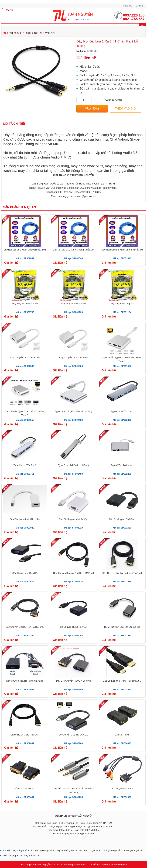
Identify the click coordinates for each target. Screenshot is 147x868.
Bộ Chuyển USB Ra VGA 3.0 (73, 735)
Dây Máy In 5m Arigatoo (122, 304)
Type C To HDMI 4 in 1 (122, 465)
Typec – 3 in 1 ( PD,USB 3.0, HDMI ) (73, 411)
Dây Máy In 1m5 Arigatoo (25, 304)
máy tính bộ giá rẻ (65, 850)
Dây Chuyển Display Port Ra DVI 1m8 (25, 627)
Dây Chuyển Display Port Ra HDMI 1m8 (73, 573)
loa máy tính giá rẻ (29, 856)
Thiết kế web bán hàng (99, 865)
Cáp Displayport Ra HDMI (122, 519)
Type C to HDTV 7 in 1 (25, 465)
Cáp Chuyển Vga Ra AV (122, 789)
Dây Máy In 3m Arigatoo (73, 304)
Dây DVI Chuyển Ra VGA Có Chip (74, 681)
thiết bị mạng (9, 856)
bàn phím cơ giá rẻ (88, 850)
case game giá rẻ (133, 850)
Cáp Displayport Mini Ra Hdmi (25, 519)
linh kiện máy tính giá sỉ (15, 850)
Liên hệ (139, 6)
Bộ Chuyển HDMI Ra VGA (73, 627)
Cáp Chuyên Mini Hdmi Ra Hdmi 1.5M (122, 681)
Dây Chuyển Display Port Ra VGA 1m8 (122, 573)
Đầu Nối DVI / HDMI (25, 789)
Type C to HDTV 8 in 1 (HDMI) (74, 465)
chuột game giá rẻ (111, 850)
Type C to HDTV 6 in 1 (122, 411)
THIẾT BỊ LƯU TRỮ (20, 33)
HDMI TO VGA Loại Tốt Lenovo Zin (122, 627)
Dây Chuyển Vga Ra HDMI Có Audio (25, 681)
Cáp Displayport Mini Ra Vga (73, 519)
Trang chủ (127, 6)
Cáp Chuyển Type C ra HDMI (25, 357)
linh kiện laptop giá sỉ (41, 850)
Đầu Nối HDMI (122, 735)
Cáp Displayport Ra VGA (25, 573)
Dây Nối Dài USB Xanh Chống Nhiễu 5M (122, 250)
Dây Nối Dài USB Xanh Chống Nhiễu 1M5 (25, 250)
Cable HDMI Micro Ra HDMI (25, 735)
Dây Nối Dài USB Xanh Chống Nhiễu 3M (73, 250)
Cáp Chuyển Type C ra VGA (73, 357)
